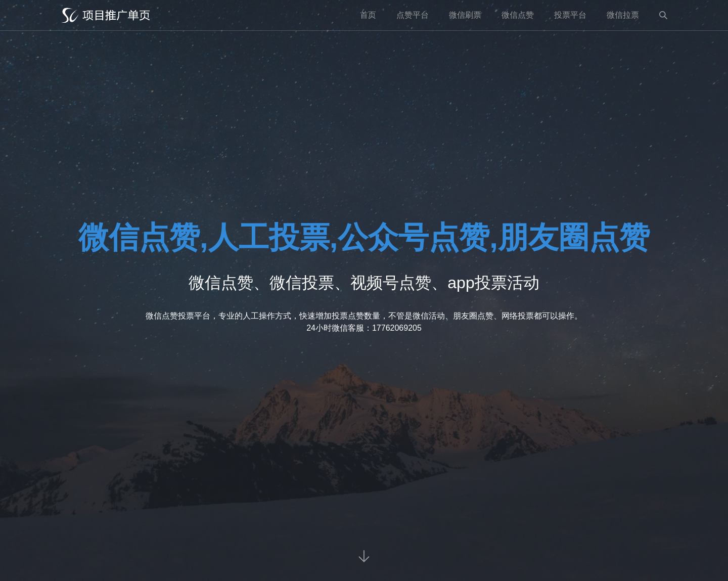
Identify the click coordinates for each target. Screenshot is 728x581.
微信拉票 (623, 15)
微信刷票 (465, 15)
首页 (368, 15)
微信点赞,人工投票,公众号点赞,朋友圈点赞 (364, 237)
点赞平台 (413, 15)
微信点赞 (518, 15)
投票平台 (570, 15)
